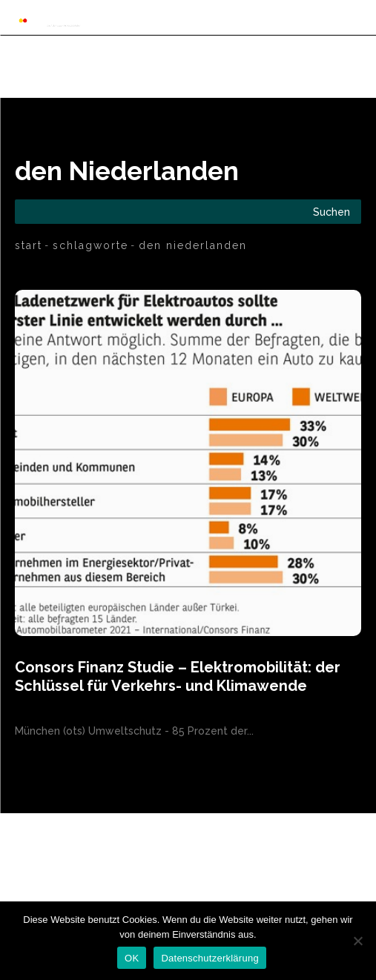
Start (29, 245)
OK (132, 958)
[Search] (332, 212)
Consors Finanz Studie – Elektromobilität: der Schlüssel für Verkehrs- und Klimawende (178, 676)
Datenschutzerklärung (210, 958)
